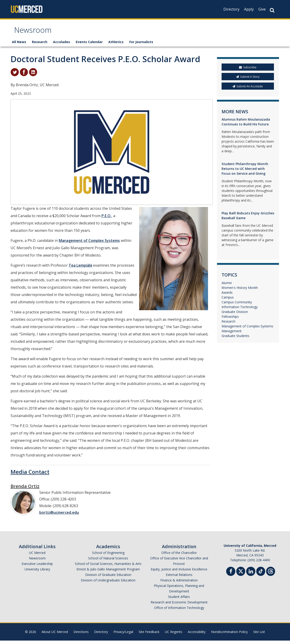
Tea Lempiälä (80, 269)
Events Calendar (89, 45)
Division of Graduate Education (108, 578)
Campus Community (237, 305)
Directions (81, 635)
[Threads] (271, 574)
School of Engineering (108, 556)
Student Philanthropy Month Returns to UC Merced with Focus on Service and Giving (245, 172)
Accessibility (197, 635)
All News (19, 45)
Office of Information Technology (179, 611)
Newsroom (36, 33)
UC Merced (37, 556)
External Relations (179, 578)
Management (232, 334)
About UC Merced (55, 635)
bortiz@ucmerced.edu (59, 516)
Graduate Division (235, 315)
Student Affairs (179, 600)
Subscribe (248, 71)
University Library (37, 573)
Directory (231, 9)
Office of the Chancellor (179, 556)
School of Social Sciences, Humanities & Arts (108, 567)
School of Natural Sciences (108, 562)
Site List (259, 635)
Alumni (227, 286)
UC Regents (174, 635)
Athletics (116, 45)
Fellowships (230, 320)
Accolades (62, 45)
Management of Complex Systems (89, 244)
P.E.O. (106, 219)
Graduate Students (235, 339)
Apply (249, 9)
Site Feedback (149, 635)
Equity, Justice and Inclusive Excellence (179, 573)
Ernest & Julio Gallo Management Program (108, 573)
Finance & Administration (179, 584)
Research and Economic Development (179, 606)
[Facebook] (231, 575)
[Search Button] (272, 10)
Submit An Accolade (248, 90)
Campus (228, 301)
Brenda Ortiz (25, 490)
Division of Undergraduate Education (108, 584)
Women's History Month (240, 291)
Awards (227, 296)
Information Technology (240, 310)
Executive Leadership (37, 567)
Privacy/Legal (123, 635)
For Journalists (141, 45)
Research (40, 45)
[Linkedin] (251, 575)
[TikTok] (261, 574)
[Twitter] (241, 574)
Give (262, 9)
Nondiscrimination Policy (229, 635)
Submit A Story (248, 80)
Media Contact (30, 475)
